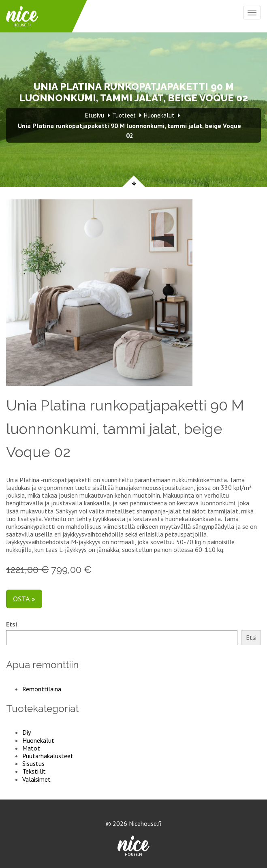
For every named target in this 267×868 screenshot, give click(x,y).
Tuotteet (124, 115)
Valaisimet (36, 779)
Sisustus (33, 763)
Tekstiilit (34, 771)
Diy (27, 732)
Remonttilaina (42, 689)
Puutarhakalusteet (48, 756)
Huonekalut (38, 740)
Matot (31, 748)
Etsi (12, 624)
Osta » (24, 599)
